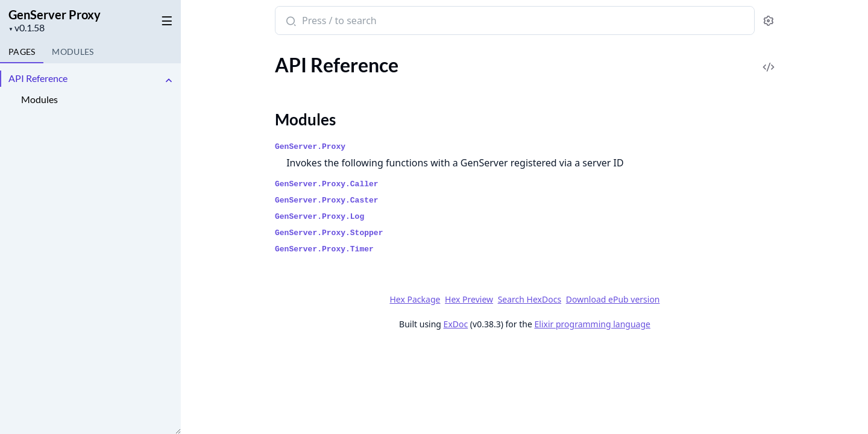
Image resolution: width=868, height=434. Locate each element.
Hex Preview (469, 299)
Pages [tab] (22, 52)
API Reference (38, 78)
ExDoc (455, 324)
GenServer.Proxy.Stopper (329, 233)
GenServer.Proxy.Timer (324, 249)
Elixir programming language (592, 324)
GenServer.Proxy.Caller (327, 184)
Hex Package (415, 299)
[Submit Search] (290, 22)
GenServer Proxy (55, 14)
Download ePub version (612, 299)
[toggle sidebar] (165, 19)
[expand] (169, 80)
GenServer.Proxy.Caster (327, 200)
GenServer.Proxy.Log (319, 217)
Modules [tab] (73, 52)
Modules (39, 99)
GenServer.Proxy (310, 147)
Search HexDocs (529, 300)
